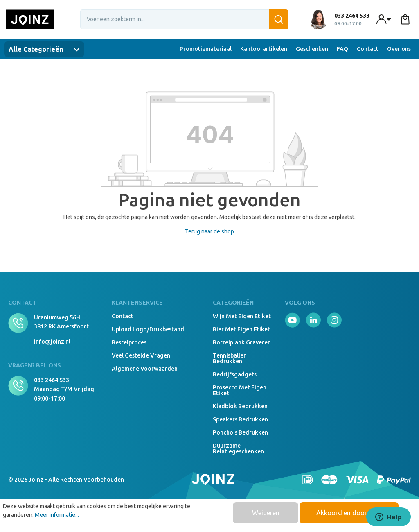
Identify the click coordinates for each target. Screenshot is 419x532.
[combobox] (185, 19)
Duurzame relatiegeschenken (238, 448)
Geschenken (312, 49)
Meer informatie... (57, 515)
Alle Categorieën (44, 49)
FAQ (342, 49)
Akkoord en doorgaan (349, 513)
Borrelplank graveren (242, 342)
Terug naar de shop (209, 231)
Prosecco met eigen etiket (240, 390)
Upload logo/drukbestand (148, 329)
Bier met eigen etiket (241, 329)
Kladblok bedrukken (240, 406)
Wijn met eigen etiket (242, 316)
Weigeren (266, 513)
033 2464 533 (52, 380)
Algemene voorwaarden (145, 369)
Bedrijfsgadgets (235, 374)
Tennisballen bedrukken (230, 358)
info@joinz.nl (52, 342)
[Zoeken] (279, 19)
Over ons (399, 49)
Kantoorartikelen (264, 49)
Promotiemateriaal (206, 49)
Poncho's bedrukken (240, 432)
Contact (368, 49)
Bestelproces (129, 342)
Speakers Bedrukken (240, 419)
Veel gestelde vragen (141, 355)
